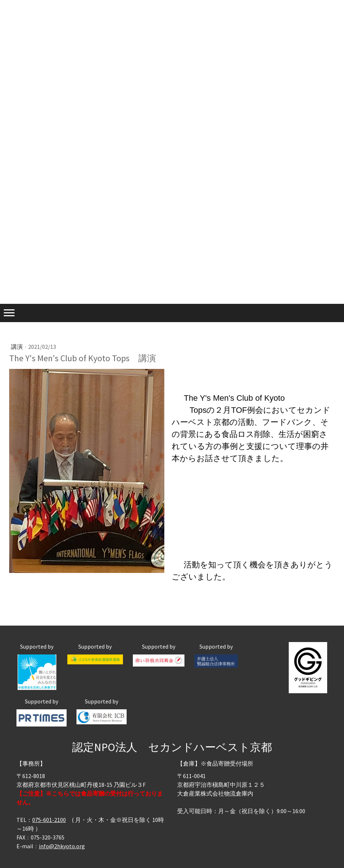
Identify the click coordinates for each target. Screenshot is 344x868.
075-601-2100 (49, 820)
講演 (17, 347)
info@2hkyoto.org (62, 846)
